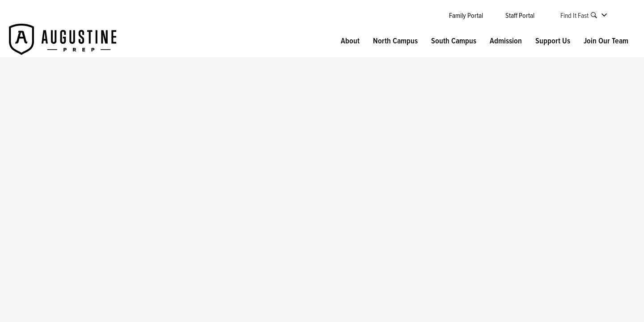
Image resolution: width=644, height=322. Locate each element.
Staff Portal (520, 15)
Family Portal (466, 15)
